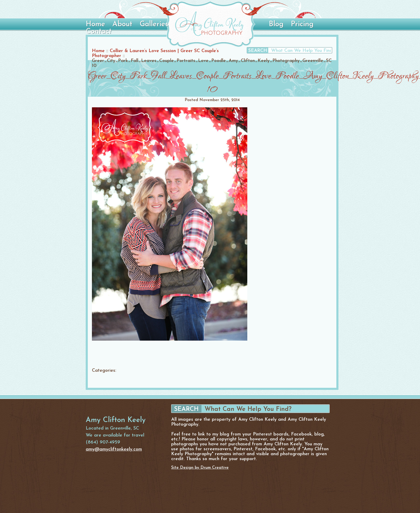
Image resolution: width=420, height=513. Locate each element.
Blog (276, 24)
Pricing (302, 24)
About (122, 24)
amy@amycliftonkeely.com (114, 449)
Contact (99, 32)
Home (95, 24)
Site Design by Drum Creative (200, 468)
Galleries (154, 24)
